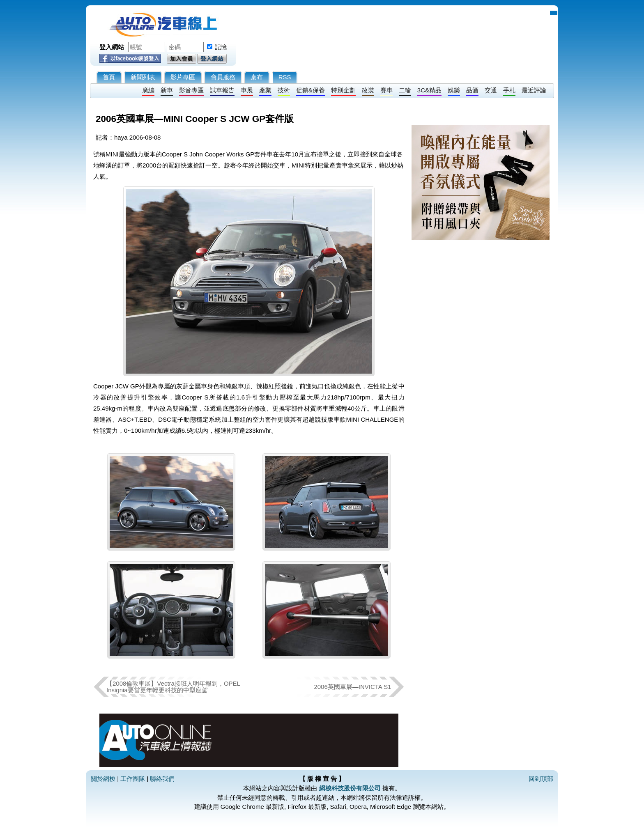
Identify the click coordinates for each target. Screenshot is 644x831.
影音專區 (191, 90)
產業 (265, 90)
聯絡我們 (162, 779)
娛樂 (454, 90)
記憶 (221, 47)
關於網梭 (103, 779)
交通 (491, 90)
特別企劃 (343, 90)
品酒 (472, 90)
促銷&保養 (310, 90)
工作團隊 (133, 779)
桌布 (257, 77)
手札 (509, 90)
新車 (167, 90)
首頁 (109, 77)
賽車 (386, 90)
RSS (285, 77)
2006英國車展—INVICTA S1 (352, 687)
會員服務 (223, 77)
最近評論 (534, 90)
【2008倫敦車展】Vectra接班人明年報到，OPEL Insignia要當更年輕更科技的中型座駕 (173, 687)
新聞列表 (143, 77)
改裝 (368, 90)
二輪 (405, 90)
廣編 (148, 90)
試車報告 (222, 90)
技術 (284, 90)
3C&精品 (429, 90)
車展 (247, 90)
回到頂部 (541, 779)
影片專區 (183, 77)
